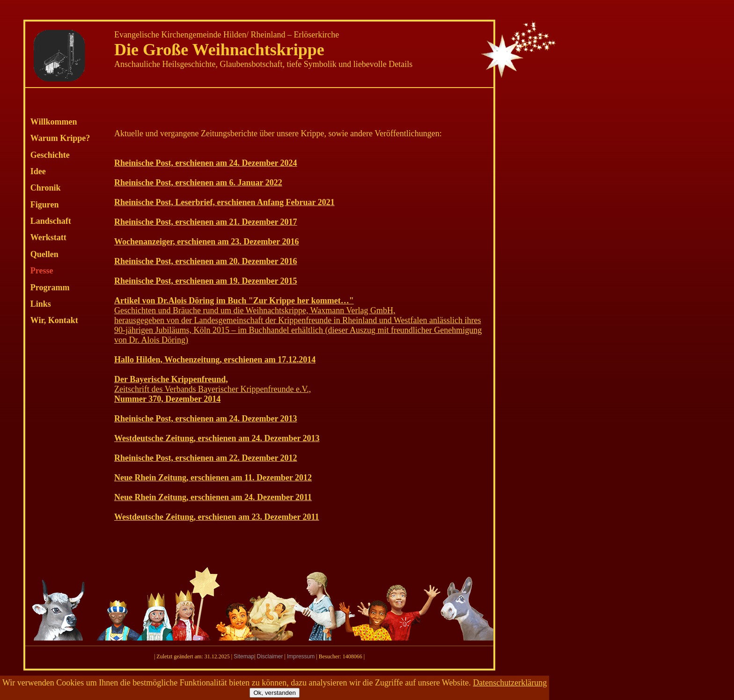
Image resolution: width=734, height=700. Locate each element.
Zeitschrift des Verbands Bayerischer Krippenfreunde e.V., (213, 389)
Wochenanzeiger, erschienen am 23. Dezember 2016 (206, 242)
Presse (42, 271)
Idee (38, 171)
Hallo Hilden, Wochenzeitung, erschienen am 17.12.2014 (215, 360)
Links (41, 304)
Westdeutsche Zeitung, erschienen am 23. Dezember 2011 (217, 517)
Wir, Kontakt (54, 320)
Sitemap (244, 656)
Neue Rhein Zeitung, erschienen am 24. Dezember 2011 (213, 497)
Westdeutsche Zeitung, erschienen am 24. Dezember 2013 (217, 438)
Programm (50, 287)
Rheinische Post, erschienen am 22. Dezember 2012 (206, 458)
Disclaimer (270, 656)
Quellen (44, 254)
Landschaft (51, 221)
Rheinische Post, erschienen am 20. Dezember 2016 (206, 261)
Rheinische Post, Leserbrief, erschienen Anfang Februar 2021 (224, 202)
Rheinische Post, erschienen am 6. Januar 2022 (198, 183)
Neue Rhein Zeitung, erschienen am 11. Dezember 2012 (213, 478)
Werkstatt (48, 237)
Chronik (46, 188)
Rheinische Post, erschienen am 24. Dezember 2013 (206, 419)
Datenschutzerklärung (510, 683)
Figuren (45, 205)
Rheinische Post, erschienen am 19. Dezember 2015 (206, 281)
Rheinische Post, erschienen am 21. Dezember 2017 (206, 222)
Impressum (301, 656)
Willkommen (54, 122)
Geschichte (50, 155)
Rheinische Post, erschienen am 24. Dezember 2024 (206, 163)
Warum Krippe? (60, 138)
